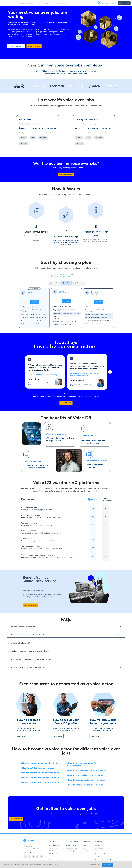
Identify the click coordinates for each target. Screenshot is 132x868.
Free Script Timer (100, 855)
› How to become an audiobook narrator (40, 762)
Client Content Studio (101, 853)
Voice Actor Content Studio (103, 850)
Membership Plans (72, 847)
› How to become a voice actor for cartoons (42, 781)
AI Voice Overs (53, 855)
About (84, 844)
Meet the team (87, 850)
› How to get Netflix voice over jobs (38, 767)
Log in (114, 3)
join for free (66, 401)
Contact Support (100, 847)
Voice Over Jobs (71, 850)
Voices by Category (55, 858)
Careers (85, 847)
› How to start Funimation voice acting (85, 774)
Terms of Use (27, 847)
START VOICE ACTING (16, 45)
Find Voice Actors (54, 844)
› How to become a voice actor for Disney (86, 769)
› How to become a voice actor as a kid (85, 783)
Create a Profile (71, 844)
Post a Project (53, 847)
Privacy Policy (35, 847)
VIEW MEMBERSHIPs (66, 173)
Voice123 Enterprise (55, 850)
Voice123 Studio (54, 853)
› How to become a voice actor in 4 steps (86, 779)
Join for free (124, 3)
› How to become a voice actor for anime (40, 771)
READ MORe (21, 735)
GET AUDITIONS (16, 817)
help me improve (30, 604)
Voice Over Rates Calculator (103, 858)
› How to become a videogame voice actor (41, 776)
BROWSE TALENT (34, 45)
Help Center (98, 844)
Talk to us (103, 3)
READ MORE (58, 735)
